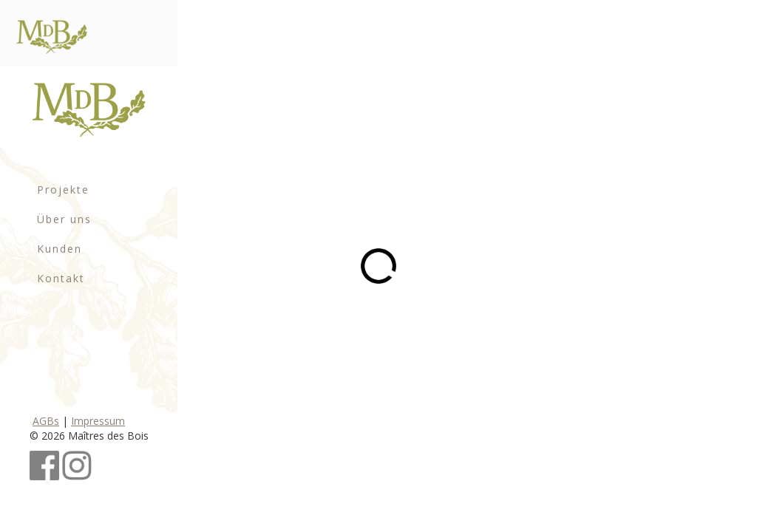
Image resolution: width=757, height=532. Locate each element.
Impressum (98, 421)
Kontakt (61, 278)
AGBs (46, 421)
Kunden (60, 249)
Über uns (64, 219)
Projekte (63, 190)
